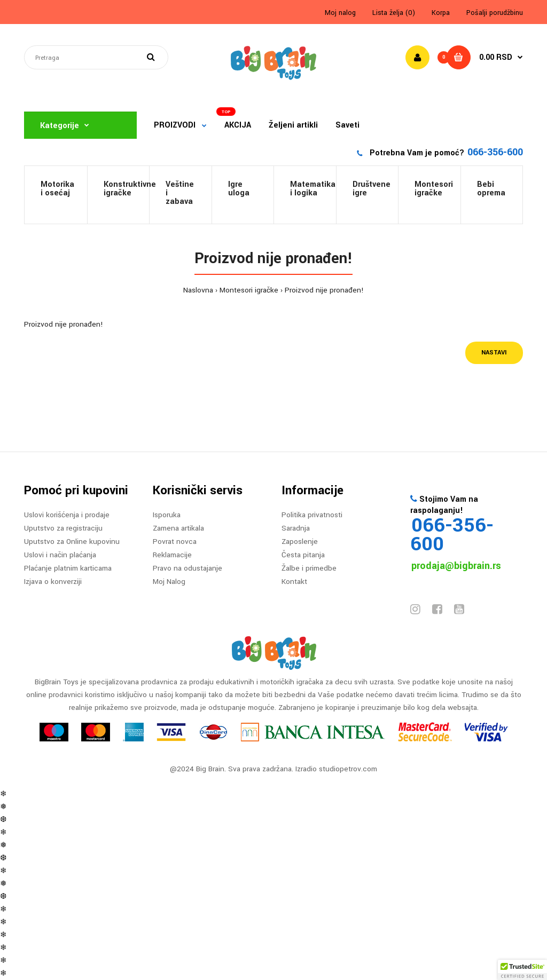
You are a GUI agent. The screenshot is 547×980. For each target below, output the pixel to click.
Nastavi (494, 353)
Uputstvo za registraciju (63, 528)
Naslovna (198, 290)
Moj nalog (340, 13)
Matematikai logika (313, 189)
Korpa (441, 13)
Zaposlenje (300, 542)
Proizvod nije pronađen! (324, 290)
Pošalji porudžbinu (495, 13)
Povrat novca (175, 542)
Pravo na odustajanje (187, 568)
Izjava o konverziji (53, 582)
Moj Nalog (169, 582)
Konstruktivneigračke (127, 189)
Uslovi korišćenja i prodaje (67, 515)
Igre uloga (239, 189)
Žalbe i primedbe (309, 568)
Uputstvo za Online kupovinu (72, 542)
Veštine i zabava (180, 193)
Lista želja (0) (394, 13)
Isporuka (167, 515)
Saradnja (296, 528)
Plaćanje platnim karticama (68, 568)
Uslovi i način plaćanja (60, 555)
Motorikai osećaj (57, 189)
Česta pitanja (303, 555)
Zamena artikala (178, 528)
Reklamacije (172, 555)
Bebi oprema (491, 189)
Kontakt (294, 582)
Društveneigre (372, 189)
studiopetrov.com (348, 769)
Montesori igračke (434, 189)
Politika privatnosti (312, 515)
